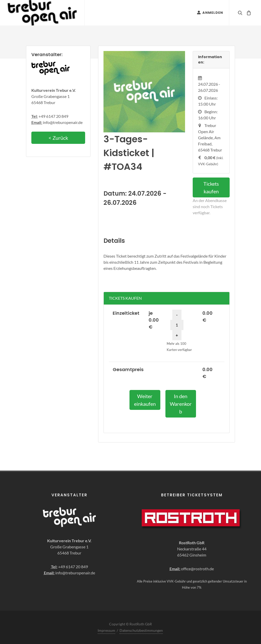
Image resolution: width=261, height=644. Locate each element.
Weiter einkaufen (145, 400)
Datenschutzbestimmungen (141, 630)
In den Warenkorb (181, 404)
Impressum (106, 630)
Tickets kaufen (211, 187)
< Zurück (58, 138)
